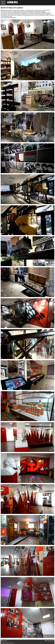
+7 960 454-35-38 (51, 641)
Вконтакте (5, 641)
